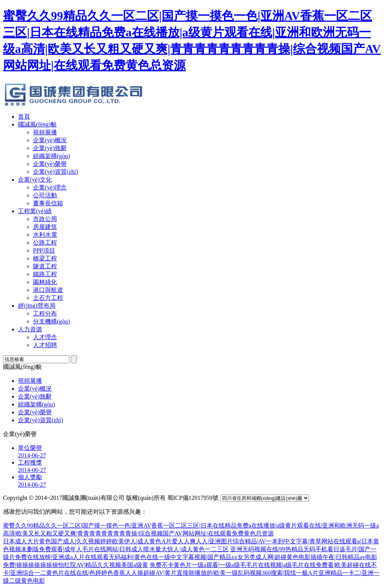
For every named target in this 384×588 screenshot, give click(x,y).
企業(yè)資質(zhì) (55, 172)
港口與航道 (48, 290)
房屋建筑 (45, 227)
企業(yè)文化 (35, 180)
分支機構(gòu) (52, 321)
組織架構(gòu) (52, 156)
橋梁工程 (45, 258)
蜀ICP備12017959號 (193, 498)
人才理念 (45, 337)
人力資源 (30, 329)
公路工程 (45, 243)
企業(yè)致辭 (50, 148)
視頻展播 (45, 132)
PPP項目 (44, 250)
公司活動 (45, 195)
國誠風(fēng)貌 (37, 124)
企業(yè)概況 (50, 140)
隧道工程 (45, 266)
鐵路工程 (45, 274)
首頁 (24, 117)
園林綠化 (45, 282)
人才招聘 (45, 345)
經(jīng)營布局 (37, 306)
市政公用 (45, 219)
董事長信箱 (48, 203)
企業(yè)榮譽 (50, 164)
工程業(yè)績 (35, 211)
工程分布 (45, 314)
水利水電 (45, 235)
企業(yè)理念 (50, 187)
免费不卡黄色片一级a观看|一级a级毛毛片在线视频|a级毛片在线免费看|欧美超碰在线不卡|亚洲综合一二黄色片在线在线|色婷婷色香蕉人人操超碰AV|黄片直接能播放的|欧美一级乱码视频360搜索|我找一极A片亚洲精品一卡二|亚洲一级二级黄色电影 (191, 573)
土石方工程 (48, 298)
